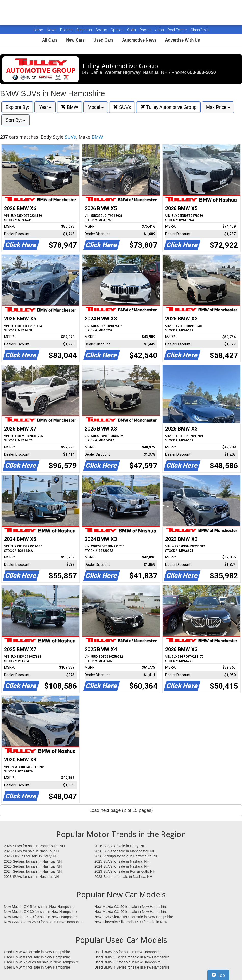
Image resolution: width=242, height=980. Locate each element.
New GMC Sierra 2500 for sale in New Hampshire (43, 922)
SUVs (122, 107)
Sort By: (15, 120)
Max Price (218, 107)
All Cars (50, 40)
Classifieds (200, 30)
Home (38, 30)
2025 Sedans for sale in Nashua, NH (33, 866)
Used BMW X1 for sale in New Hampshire (37, 957)
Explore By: (17, 107)
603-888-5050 (202, 72)
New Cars (75, 40)
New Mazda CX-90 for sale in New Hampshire (131, 912)
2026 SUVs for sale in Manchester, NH (125, 851)
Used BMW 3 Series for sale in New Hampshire (132, 957)
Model (96, 107)
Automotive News (139, 40)
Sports (102, 30)
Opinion (118, 30)
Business (85, 30)
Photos (146, 30)
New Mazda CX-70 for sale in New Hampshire (40, 917)
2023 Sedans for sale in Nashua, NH (123, 877)
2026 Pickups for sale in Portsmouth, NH (126, 856)
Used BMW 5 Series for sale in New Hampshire (41, 962)
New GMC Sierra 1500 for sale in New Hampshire (134, 917)
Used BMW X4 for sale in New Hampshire (37, 967)
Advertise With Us (182, 40)
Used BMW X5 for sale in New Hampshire (128, 952)
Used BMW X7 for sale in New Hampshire (128, 962)
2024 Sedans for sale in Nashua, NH (33, 871)
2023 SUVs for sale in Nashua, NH (31, 877)
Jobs (160, 30)
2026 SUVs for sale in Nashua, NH (31, 851)
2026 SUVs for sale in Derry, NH (120, 846)
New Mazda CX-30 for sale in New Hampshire (40, 912)
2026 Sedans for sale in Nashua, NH (33, 861)
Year (45, 107)
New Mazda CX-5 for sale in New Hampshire (39, 907)
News (52, 30)
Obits (132, 30)
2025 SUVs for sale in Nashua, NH (122, 861)
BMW (69, 107)
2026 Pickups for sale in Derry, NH (31, 856)
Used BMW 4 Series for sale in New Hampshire (132, 967)
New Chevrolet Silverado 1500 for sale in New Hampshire (131, 922)
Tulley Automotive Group (168, 107)
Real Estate (178, 30)
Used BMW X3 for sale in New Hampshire (37, 952)
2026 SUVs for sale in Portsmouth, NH (34, 846)
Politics (66, 30)
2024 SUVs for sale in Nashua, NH (122, 866)
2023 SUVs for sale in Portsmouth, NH (125, 871)
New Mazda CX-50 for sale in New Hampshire (131, 907)
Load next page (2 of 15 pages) (121, 810)
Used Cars (103, 40)
